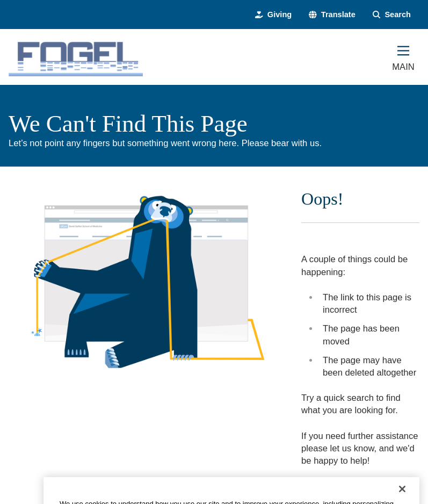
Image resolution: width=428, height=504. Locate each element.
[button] (332, 15)
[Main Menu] (403, 57)
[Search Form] (392, 15)
